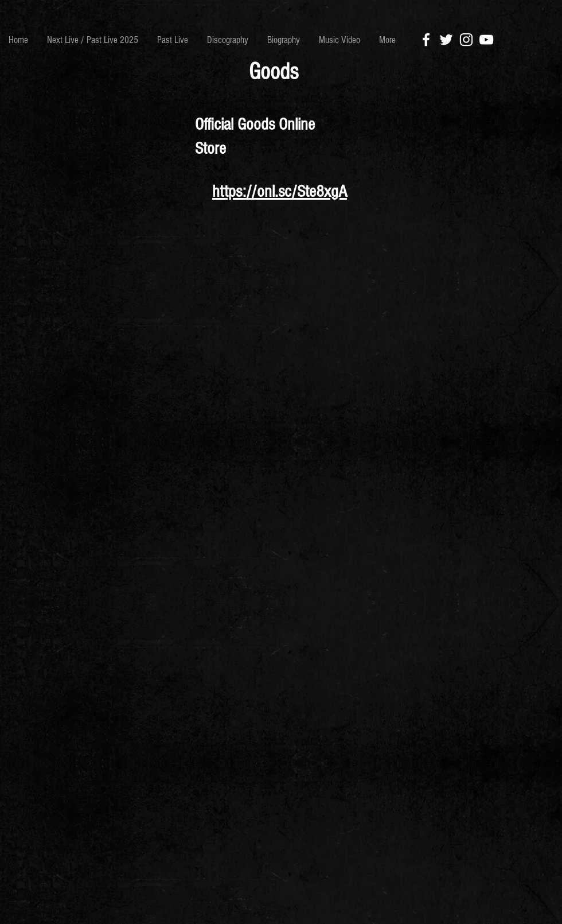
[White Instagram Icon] (466, 40)
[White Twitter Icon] (446, 40)
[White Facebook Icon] (426, 40)
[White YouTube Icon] (486, 40)
